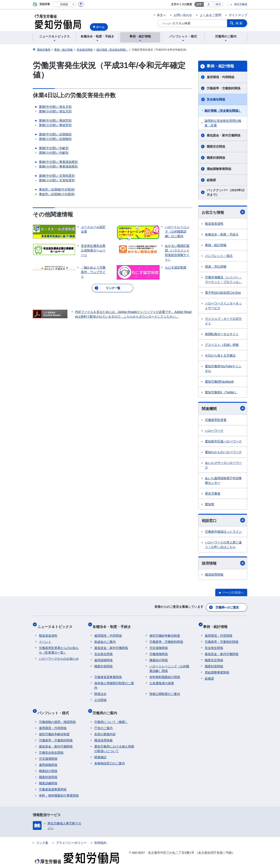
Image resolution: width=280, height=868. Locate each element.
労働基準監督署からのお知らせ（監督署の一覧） (59, 646)
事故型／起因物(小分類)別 (57, 194)
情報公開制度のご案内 (165, 690)
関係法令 (100, 690)
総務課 (211, 180)
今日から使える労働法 (220, 356)
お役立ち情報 (223, 212)
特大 (218, 4)
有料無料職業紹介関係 (165, 673)
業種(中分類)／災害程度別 (57, 176)
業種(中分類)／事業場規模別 (58, 162)
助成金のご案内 (105, 638)
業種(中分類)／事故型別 (55, 120)
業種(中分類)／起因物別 (55, 134)
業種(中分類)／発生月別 (55, 107)
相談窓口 (223, 521)
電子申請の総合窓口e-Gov (223, 293)
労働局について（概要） (111, 715)
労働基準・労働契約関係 (224, 88)
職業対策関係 (216, 158)
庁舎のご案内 (103, 721)
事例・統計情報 (220, 66)
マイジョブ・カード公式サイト (223, 321)
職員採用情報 (214, 576)
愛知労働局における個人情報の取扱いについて (114, 742)
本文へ (161, 15)
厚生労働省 (241, 4)
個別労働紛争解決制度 (165, 632)
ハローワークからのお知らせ (59, 655)
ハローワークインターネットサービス (223, 306)
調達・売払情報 (216, 267)
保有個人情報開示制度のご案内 (114, 682)
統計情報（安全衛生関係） (223, 111)
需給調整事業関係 (219, 169)
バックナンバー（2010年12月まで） (226, 192)
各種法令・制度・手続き (222, 235)
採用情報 (223, 564)
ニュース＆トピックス (56, 625)
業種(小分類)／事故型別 (55, 125)
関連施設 (100, 750)
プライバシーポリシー (71, 836)
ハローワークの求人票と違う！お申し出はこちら (223, 546)
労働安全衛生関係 (51, 745)
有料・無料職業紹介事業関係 (59, 788)
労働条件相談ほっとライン (223, 533)
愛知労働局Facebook (219, 382)
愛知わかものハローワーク (223, 453)
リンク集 (42, 836)
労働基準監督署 (216, 421)
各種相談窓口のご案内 (110, 756)
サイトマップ (238, 15)
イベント (45, 638)
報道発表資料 (214, 224)
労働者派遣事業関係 (108, 673)
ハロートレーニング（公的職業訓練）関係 (169, 665)
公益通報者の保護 (162, 679)
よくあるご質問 (210, 15)
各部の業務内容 (105, 727)
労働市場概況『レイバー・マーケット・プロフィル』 (223, 280)
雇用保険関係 (103, 656)
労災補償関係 (48, 751)
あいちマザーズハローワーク (223, 466)
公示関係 (100, 696)
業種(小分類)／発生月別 (55, 111)
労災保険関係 (159, 644)
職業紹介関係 (159, 656)
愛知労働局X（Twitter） (221, 392)
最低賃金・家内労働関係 (224, 135)
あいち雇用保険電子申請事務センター (223, 481)
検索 (239, 23)
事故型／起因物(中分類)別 (57, 189)
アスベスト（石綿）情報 (222, 345)
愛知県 (210, 505)
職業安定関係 (216, 147)
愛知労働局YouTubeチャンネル (223, 369)
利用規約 (100, 836)
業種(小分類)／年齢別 (54, 153)
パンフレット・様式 (219, 256)
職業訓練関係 (48, 776)
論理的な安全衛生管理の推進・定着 (223, 123)
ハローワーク (214, 431)
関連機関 (223, 409)
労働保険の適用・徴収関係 (57, 715)
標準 (199, 4)
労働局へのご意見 (227, 607)
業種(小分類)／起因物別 (55, 139)
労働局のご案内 (107, 707)
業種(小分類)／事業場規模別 (58, 166)
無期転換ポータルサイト (222, 334)
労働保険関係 (159, 650)
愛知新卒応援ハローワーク (223, 442)
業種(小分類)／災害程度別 (57, 180)
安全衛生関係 (216, 99)
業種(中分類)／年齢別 (54, 148)
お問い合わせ (183, 15)
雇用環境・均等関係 (220, 77)
